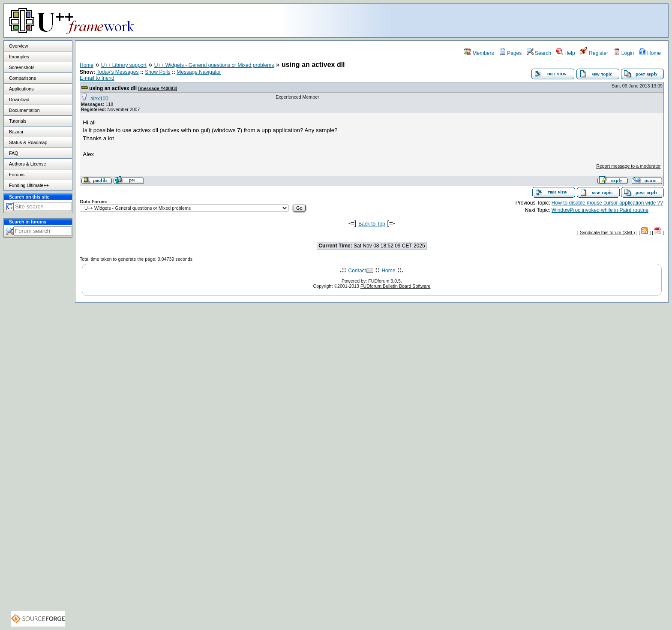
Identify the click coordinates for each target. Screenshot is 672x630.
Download (19, 99)
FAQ (13, 153)
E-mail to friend (97, 78)
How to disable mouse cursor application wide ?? (607, 203)
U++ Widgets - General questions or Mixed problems (214, 65)
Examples (19, 57)
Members (479, 53)
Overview (18, 46)
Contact (357, 271)
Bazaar (16, 132)
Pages (510, 53)
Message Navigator (199, 72)
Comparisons (22, 78)
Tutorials (18, 121)
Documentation (24, 110)
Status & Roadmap (28, 142)
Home (650, 53)
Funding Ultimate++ (29, 185)
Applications (21, 89)
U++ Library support (124, 65)
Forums (17, 175)
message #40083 (158, 88)
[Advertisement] (561, 20)
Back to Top (372, 224)
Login (624, 53)
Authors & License (27, 164)
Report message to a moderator (628, 166)
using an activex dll (113, 88)
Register (594, 53)
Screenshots (22, 67)
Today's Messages (117, 72)
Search (539, 53)
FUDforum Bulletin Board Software (395, 286)
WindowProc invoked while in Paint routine (600, 210)
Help (566, 53)
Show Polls (157, 72)
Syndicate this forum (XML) (607, 232)
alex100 (99, 99)
